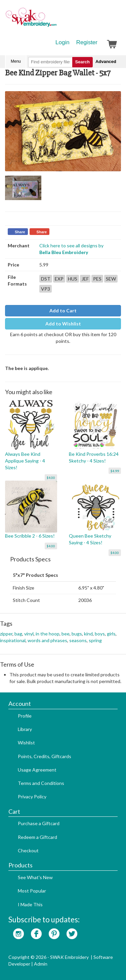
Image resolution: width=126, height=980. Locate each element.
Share (20, 232)
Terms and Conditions (41, 783)
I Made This (30, 904)
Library (25, 729)
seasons (78, 640)
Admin (41, 964)
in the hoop (48, 634)
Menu (16, 61)
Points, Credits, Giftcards (45, 756)
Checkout (28, 850)
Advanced (106, 62)
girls (111, 634)
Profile (25, 716)
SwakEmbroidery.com (55, 20)
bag (18, 634)
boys (100, 634)
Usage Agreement (37, 770)
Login (62, 42)
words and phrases (47, 640)
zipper (6, 634)
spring (95, 640)
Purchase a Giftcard (39, 823)
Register (87, 42)
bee (66, 634)
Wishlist (26, 743)
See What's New (35, 877)
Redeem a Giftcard (37, 837)
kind (88, 634)
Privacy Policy (32, 797)
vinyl (29, 634)
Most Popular (32, 891)
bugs (77, 634)
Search (82, 62)
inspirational (13, 640)
